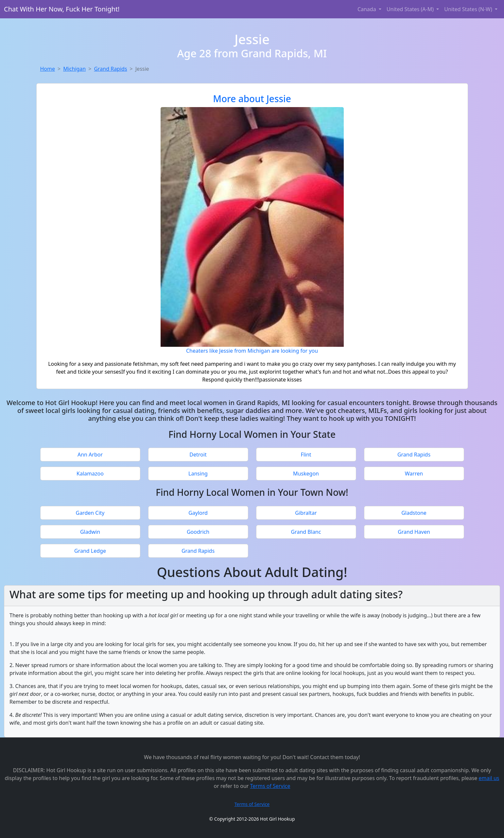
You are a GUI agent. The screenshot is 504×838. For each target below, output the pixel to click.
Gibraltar (306, 513)
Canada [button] (367, 9)
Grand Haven (414, 532)
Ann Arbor (90, 455)
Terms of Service (270, 786)
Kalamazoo (90, 474)
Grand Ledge (90, 551)
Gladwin (90, 532)
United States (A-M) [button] (411, 9)
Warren (414, 474)
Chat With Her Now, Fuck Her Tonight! (62, 9)
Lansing (198, 474)
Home (48, 69)
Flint (306, 455)
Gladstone (414, 513)
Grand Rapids (110, 69)
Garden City (90, 513)
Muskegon (306, 474)
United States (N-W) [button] (469, 9)
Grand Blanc (306, 532)
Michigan (74, 69)
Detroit (198, 455)
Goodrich (198, 532)
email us (489, 778)
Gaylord (198, 513)
